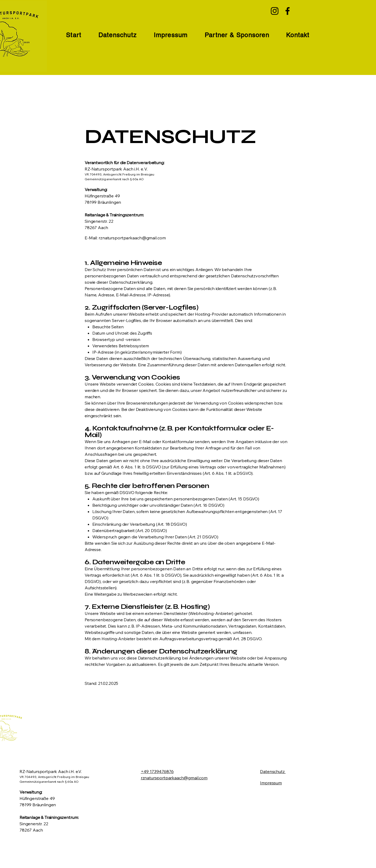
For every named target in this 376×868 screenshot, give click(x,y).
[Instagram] (275, 11)
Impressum (271, 783)
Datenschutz (273, 771)
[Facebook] (288, 11)
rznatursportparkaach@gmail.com (132, 238)
